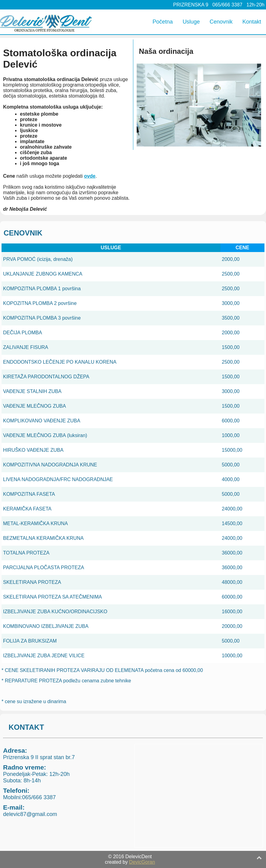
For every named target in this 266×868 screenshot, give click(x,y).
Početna (163, 22)
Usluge (191, 22)
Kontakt (252, 22)
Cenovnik (221, 22)
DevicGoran (142, 862)
